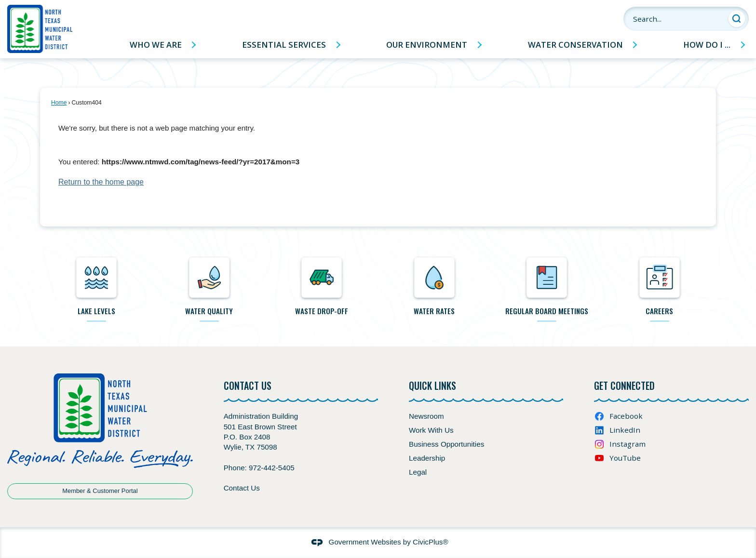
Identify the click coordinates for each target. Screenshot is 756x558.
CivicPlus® (431, 542)
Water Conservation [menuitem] (575, 45)
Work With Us (431, 430)
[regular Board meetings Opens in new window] (547, 286)
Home (59, 103)
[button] (737, 19)
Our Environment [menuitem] (427, 45)
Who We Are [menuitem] (156, 45)
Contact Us (242, 488)
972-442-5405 (272, 468)
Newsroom (426, 416)
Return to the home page (101, 182)
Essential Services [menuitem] (284, 45)
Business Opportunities (446, 444)
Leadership (427, 458)
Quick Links (432, 385)
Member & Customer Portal (100, 491)
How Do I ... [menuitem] (707, 45)
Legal (418, 472)
